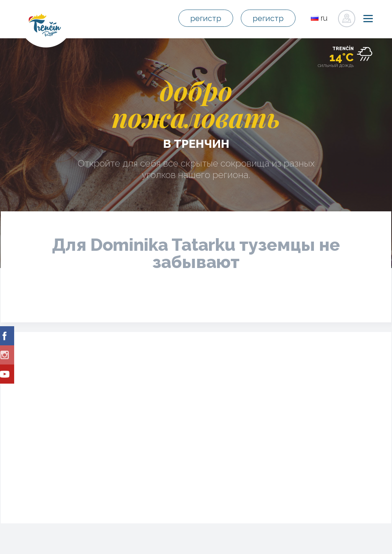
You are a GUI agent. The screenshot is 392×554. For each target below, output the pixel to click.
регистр (206, 18)
